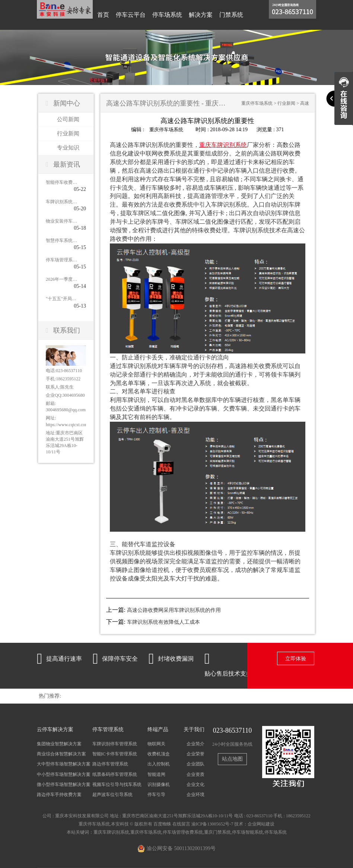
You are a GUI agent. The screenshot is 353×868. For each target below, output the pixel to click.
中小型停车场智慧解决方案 (64, 774)
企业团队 (195, 764)
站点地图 (232, 759)
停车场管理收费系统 (183, 832)
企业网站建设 (261, 824)
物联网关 (156, 744)
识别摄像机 (159, 784)
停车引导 (156, 794)
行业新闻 (68, 133)
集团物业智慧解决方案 (59, 744)
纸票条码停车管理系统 (115, 774)
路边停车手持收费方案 (59, 794)
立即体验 (296, 659)
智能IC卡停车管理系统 (115, 754)
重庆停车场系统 (257, 103)
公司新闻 (68, 119)
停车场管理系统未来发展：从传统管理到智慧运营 (62, 260)
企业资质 (195, 774)
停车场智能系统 (248, 832)
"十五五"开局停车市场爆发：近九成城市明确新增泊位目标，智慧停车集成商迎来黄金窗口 (62, 299)
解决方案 (201, 15)
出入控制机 (159, 764)
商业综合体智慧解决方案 (61, 754)
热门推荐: (50, 696)
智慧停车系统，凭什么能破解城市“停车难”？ (62, 240)
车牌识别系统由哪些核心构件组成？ (62, 202)
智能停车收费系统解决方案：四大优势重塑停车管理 (62, 182)
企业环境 (195, 794)
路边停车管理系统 (110, 764)
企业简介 (195, 744)
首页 (103, 15)
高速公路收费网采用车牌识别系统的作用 (174, 610)
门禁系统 (231, 15)
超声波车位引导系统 (112, 794)
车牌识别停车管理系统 (115, 744)
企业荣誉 (195, 754)
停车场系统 (167, 15)
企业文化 (195, 784)
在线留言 (181, 824)
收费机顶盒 (159, 754)
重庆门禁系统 (217, 832)
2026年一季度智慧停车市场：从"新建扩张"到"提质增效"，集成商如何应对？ (62, 279)
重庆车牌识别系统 (111, 832)
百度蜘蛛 (162, 824)
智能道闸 (156, 774)
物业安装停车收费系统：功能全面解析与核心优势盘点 (62, 221)
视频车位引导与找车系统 (117, 784)
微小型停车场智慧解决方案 (64, 784)
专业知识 (68, 148)
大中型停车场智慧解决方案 (64, 764)
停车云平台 (131, 15)
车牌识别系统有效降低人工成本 (163, 622)
